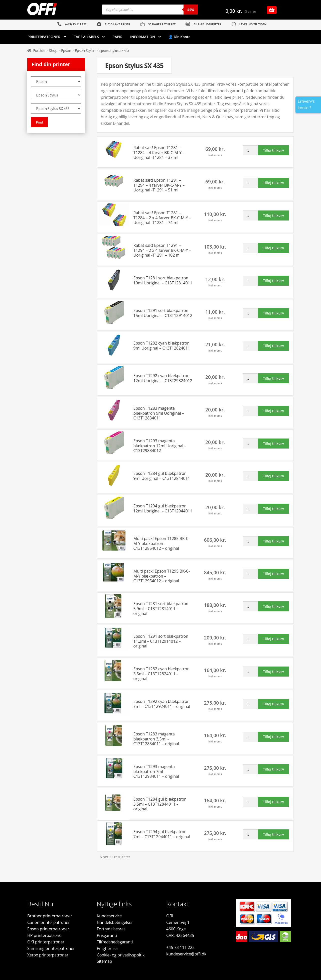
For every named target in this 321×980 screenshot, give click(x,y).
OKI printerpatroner (46, 942)
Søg (191, 10)
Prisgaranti (107, 935)
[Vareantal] (250, 150)
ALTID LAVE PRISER (117, 24)
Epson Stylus (85, 50)
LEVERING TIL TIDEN (253, 24)
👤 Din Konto (180, 37)
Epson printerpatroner (48, 929)
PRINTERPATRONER (44, 37)
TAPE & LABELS (86, 37)
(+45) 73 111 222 (76, 24)
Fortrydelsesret (111, 929)
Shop (53, 50)
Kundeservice (109, 916)
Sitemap (105, 961)
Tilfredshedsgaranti (115, 942)
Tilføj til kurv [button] (273, 150)
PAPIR (117, 37)
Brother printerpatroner (50, 916)
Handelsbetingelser (115, 922)
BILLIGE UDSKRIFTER (207, 24)
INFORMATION (143, 37)
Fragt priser (108, 948)
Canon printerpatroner (49, 922)
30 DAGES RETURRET (162, 24)
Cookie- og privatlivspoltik (121, 955)
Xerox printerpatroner (48, 955)
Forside (39, 50)
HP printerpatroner (45, 935)
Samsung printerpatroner (51, 948)
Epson (66, 50)
